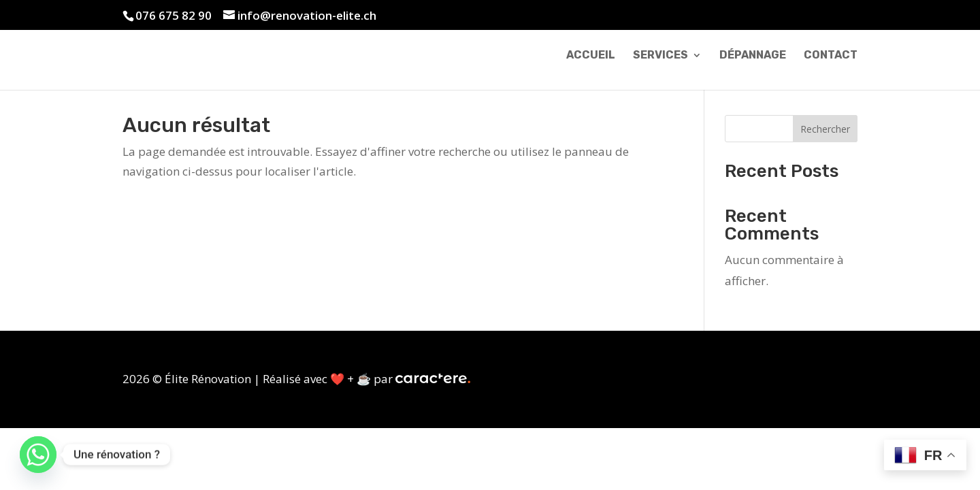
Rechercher (825, 129)
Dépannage (753, 56)
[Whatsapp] (38, 455)
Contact (831, 56)
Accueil (591, 56)
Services (660, 56)
